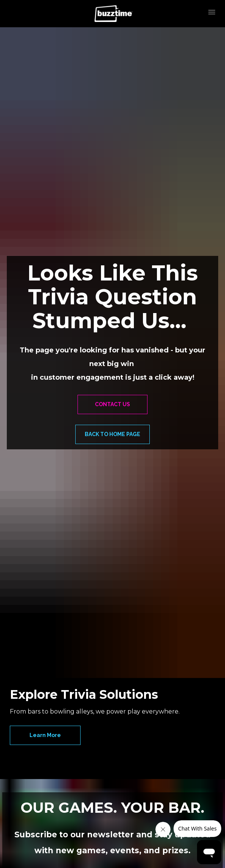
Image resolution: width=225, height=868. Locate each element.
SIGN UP (112, 754)
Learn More (45, 577)
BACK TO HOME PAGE (112, 355)
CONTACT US (112, 325)
